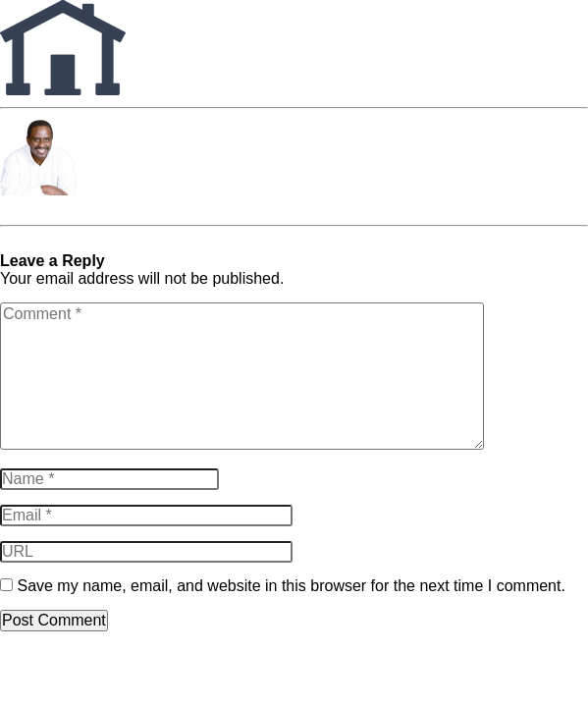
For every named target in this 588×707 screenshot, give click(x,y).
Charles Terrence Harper (86, 208)
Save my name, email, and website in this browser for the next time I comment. (291, 586)
